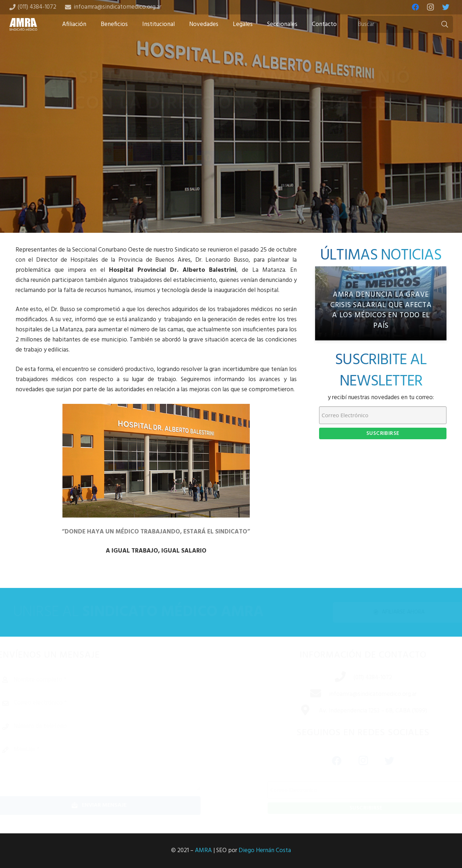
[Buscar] (403, 25)
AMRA (203, 850)
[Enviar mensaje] (109, 805)
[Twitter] (446, 7)
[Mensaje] (109, 766)
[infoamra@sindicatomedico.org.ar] (309, 694)
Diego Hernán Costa (265, 850)
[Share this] (208, 176)
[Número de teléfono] (109, 727)
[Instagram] (431, 7)
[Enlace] (23, 24)
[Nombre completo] (109, 680)
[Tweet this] (231, 176)
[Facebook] (415, 7)
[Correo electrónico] (109, 703)
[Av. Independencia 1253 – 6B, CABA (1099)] (299, 711)
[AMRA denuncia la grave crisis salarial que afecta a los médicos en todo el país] (381, 303)
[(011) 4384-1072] (334, 678)
